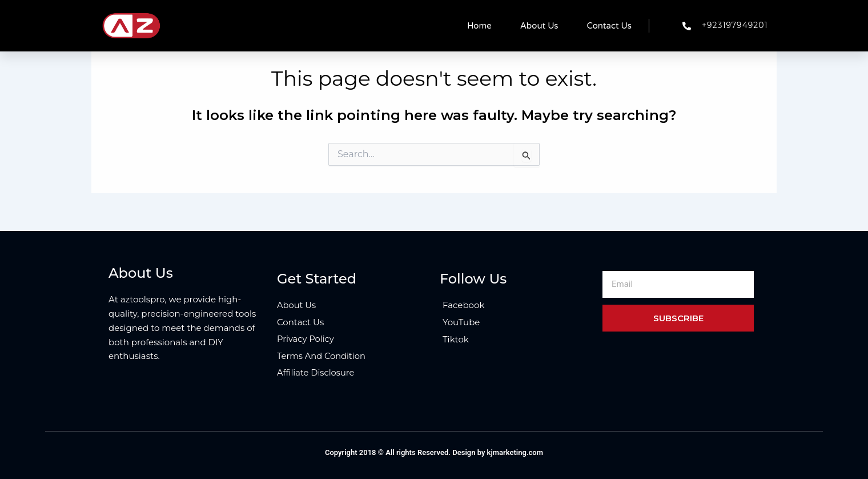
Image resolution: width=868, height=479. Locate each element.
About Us (539, 26)
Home (479, 26)
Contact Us (609, 26)
